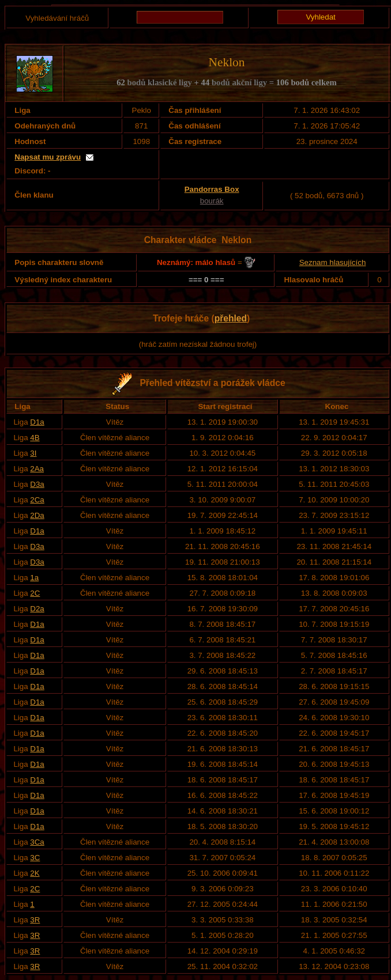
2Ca (37, 500)
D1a (37, 422)
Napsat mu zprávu (48, 157)
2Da (37, 515)
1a (34, 578)
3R (35, 920)
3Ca (37, 842)
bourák (212, 201)
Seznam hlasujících (333, 262)
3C (35, 858)
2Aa (37, 469)
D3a (37, 484)
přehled (231, 318)
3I (33, 453)
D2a (37, 609)
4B (35, 438)
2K (35, 873)
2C (35, 593)
